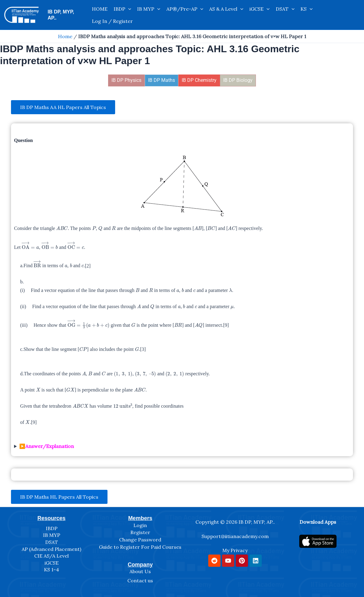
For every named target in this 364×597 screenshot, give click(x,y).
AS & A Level (226, 9)
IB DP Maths (162, 80)
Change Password (140, 540)
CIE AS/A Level (51, 556)
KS (307, 9)
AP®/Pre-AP (185, 9)
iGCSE (260, 9)
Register (140, 532)
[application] (128, 9)
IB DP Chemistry (199, 80)
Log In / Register (112, 21)
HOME (100, 9)
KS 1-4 (51, 570)
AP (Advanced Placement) (51, 549)
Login (140, 525)
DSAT (285, 9)
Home (65, 36)
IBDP (122, 9)
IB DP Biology (238, 80)
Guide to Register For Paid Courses (140, 547)
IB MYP (149, 9)
